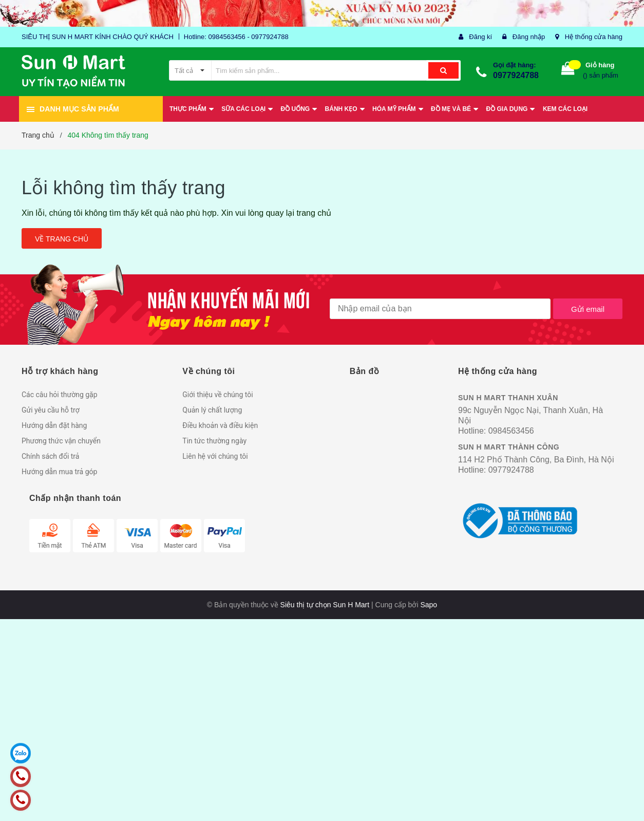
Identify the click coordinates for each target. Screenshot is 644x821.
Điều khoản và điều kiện (220, 425)
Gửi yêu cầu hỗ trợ (51, 410)
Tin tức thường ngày (214, 441)
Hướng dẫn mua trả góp (59, 472)
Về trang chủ (62, 239)
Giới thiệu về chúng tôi (217, 395)
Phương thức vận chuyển (61, 441)
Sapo (429, 605)
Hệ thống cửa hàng (594, 37)
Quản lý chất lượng (212, 410)
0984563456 (511, 431)
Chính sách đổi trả (50, 456)
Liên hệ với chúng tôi (215, 456)
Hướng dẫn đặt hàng (54, 425)
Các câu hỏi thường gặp (60, 395)
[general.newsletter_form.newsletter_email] (440, 309)
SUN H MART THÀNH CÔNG (509, 447)
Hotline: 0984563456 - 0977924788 (236, 37)
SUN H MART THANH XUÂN (508, 398)
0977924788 (516, 75)
